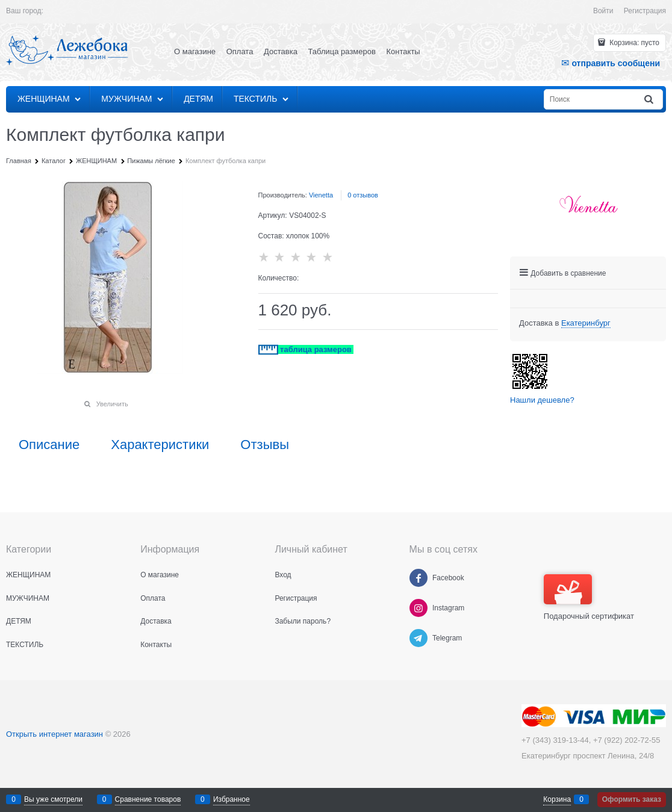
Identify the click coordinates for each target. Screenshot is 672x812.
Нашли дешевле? (542, 400)
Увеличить (112, 404)
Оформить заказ (632, 799)
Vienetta (321, 195)
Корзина (557, 799)
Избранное (232, 799)
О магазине (195, 51)
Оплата (240, 51)
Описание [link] (49, 445)
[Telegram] (418, 638)
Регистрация (645, 11)
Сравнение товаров (148, 799)
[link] (586, 323)
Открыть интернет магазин (54, 734)
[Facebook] (418, 578)
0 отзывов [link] (363, 195)
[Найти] (650, 100)
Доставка (281, 51)
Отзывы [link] (265, 445)
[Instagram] (418, 608)
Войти (603, 11)
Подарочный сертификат (589, 597)
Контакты (403, 51)
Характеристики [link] (160, 445)
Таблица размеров (342, 51)
